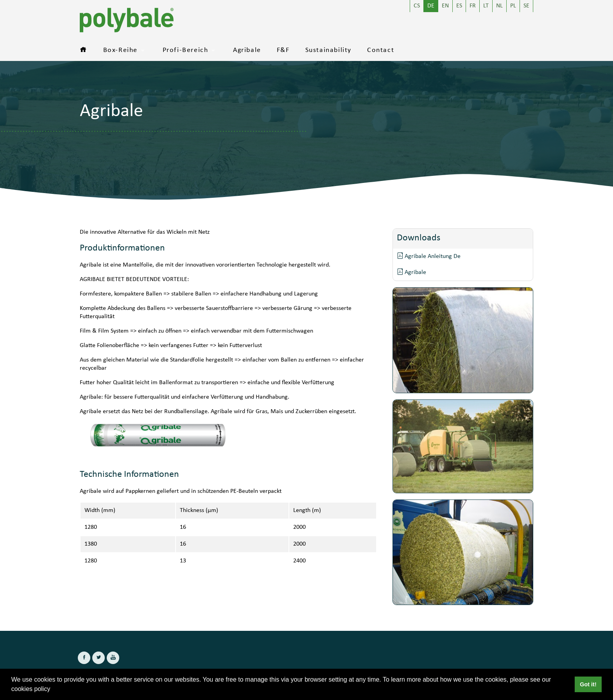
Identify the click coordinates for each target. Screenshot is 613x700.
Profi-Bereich (186, 51)
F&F (283, 51)
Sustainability (328, 51)
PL (513, 6)
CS (417, 6)
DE (431, 6)
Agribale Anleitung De (429, 256)
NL (499, 6)
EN (445, 6)
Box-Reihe (120, 51)
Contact (381, 51)
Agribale (247, 51)
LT (486, 6)
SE (526, 6)
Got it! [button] (588, 684)
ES (459, 6)
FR (473, 6)
